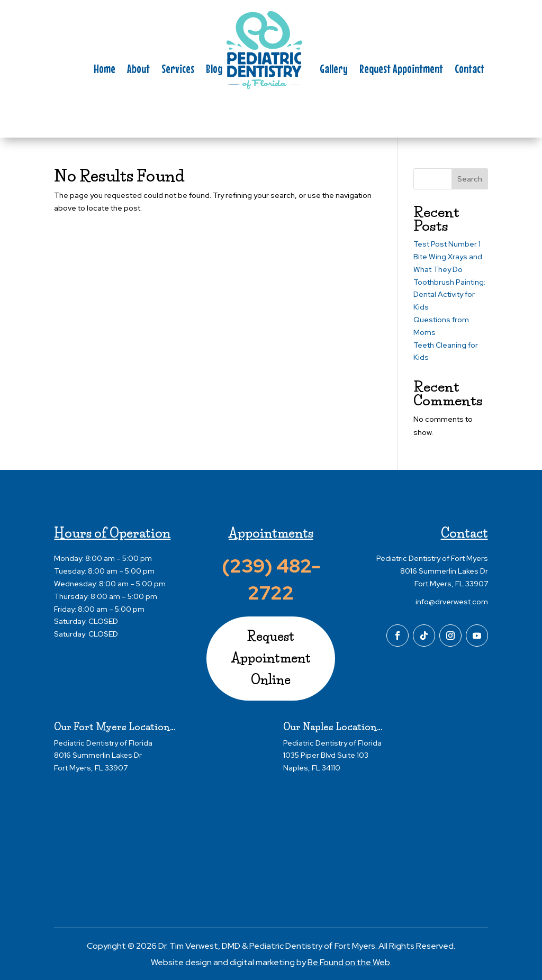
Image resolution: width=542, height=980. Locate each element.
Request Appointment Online (271, 658)
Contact (469, 70)
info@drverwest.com (452, 602)
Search (470, 179)
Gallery (334, 70)
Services (178, 70)
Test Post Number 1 (447, 244)
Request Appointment (401, 70)
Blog (214, 70)
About (138, 70)
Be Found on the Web (349, 962)
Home (105, 70)
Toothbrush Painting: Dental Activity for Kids (449, 295)
